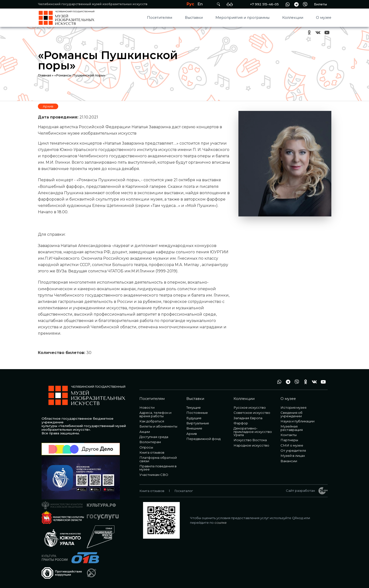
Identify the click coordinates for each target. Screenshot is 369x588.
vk (318, 33)
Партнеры (289, 440)
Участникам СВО (154, 475)
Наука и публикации (297, 421)
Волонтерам (150, 442)
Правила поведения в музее (158, 468)
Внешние (194, 428)
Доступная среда (154, 437)
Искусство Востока (250, 440)
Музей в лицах (293, 456)
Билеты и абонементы (158, 426)
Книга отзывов (152, 452)
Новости (147, 407)
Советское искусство (252, 413)
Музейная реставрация (292, 428)
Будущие (194, 418)
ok (309, 33)
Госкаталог (184, 491)
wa (288, 4)
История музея (293, 407)
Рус (190, 4)
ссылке (221, 523)
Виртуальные (198, 423)
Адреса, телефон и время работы (155, 414)
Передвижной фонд (203, 439)
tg (296, 4)
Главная (45, 75)
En (200, 4)
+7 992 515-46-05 (264, 4)
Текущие (194, 407)
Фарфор (241, 423)
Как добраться (152, 421)
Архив (48, 106)
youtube (327, 33)
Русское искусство (250, 407)
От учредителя (293, 450)
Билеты (320, 4)
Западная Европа (248, 418)
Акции (145, 432)
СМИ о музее (292, 445)
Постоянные (197, 413)
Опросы (146, 447)
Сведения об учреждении (291, 414)
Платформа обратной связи (158, 459)
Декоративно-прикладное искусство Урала (253, 432)
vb (305, 4)
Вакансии (289, 461)
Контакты (289, 435)
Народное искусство (251, 445)
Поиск (219, 4)
